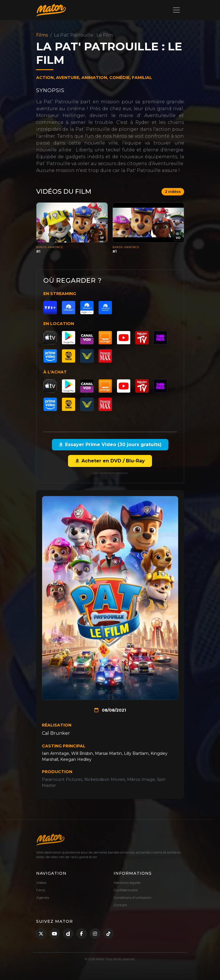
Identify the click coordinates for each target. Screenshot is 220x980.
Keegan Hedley (76, 759)
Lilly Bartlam (136, 753)
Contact (120, 905)
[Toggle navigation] (176, 10)
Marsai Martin (108, 753)
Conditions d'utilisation (133, 897)
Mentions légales (127, 883)
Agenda (43, 897)
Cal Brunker (56, 733)
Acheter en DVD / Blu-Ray (110, 461)
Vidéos (41, 883)
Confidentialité (126, 890)
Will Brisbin (82, 753)
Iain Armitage (56, 753)
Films (42, 35)
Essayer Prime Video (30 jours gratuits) (110, 445)
